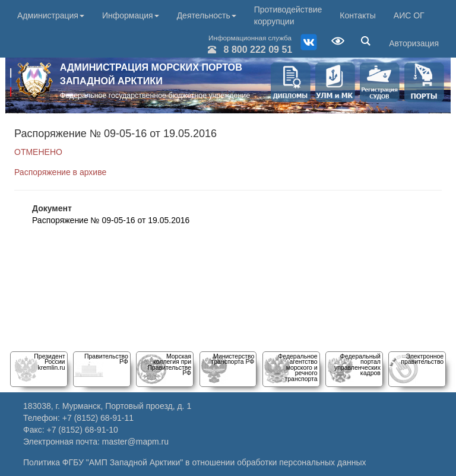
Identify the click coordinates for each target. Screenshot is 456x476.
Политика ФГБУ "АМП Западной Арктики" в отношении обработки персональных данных (195, 462)
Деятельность (207, 15)
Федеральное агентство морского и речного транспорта (297, 367)
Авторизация (414, 43)
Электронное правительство (422, 359)
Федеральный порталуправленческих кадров (357, 364)
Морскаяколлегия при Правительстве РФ (169, 364)
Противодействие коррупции (288, 15)
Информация (131, 15)
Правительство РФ (106, 359)
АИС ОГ (409, 15)
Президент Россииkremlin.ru (49, 362)
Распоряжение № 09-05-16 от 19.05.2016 (111, 220)
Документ (52, 208)
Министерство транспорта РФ (232, 359)
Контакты (357, 15)
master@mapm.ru (135, 442)
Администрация (51, 15)
